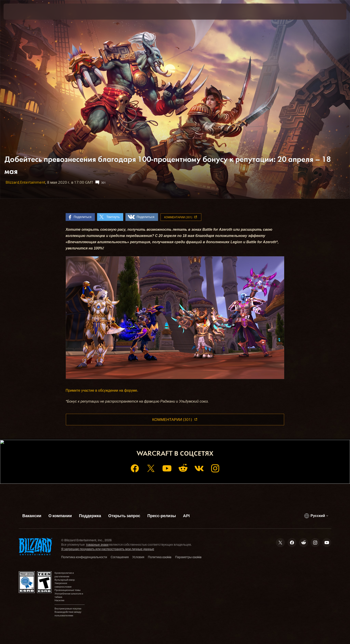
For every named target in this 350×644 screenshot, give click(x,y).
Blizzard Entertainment (25, 182)
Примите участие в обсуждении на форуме (101, 390)
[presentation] (20, 12)
